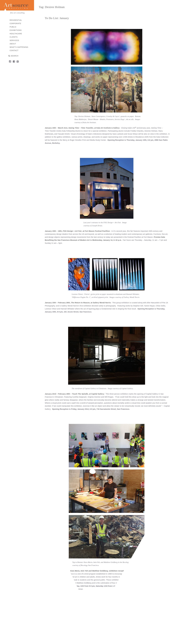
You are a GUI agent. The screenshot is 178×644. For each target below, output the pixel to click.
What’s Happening (19, 47)
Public (13, 27)
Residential (16, 20)
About (13, 44)
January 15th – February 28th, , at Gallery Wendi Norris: (79, 303)
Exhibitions (16, 30)
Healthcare (16, 34)
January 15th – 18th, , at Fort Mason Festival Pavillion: (78, 231)
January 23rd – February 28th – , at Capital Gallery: (76, 394)
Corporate (15, 24)
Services (14, 40)
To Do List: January (58, 18)
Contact (14, 51)
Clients (14, 37)
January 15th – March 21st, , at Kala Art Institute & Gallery (83, 128)
